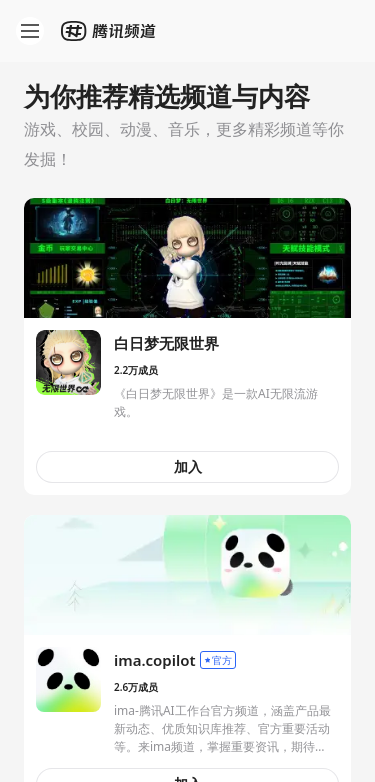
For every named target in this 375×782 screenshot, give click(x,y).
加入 (188, 466)
